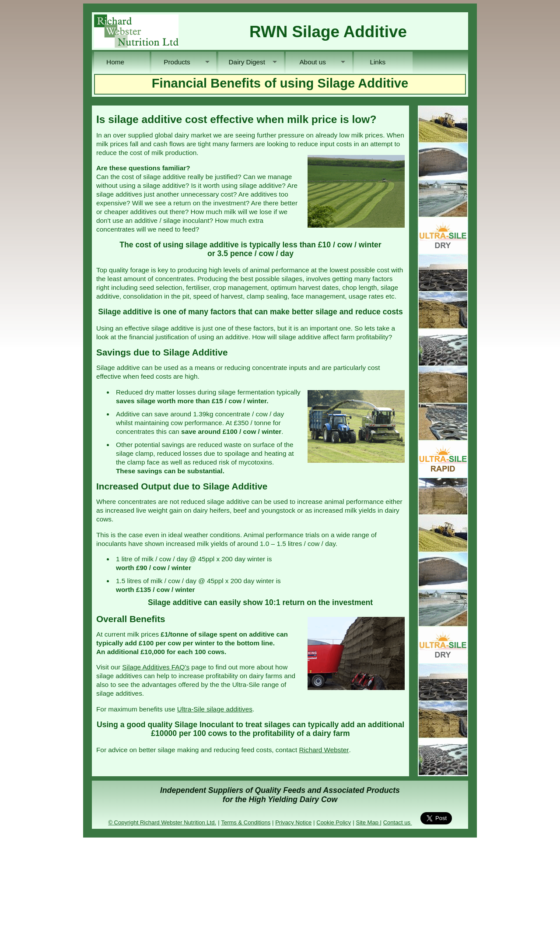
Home (122, 62)
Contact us (398, 822)
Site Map (368, 822)
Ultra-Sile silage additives (215, 709)
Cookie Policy (334, 822)
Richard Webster (324, 750)
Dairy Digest (246, 62)
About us (314, 62)
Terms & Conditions (246, 822)
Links (383, 62)
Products (179, 62)
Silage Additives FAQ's (156, 667)
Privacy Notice (293, 822)
